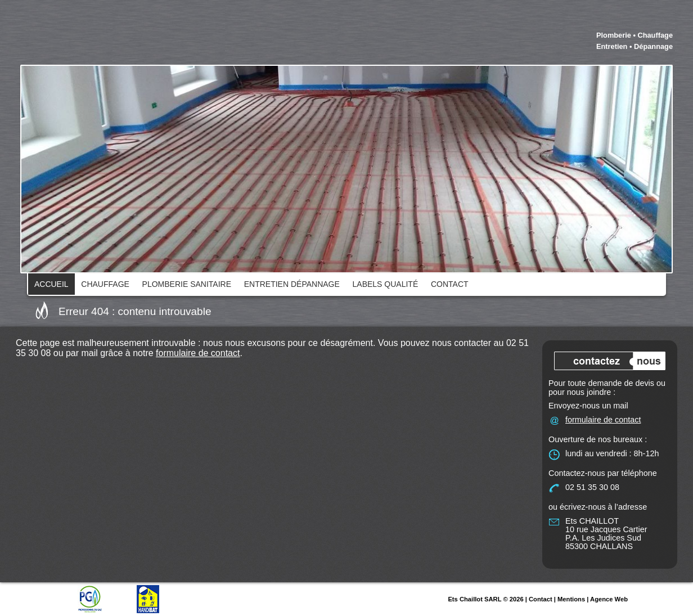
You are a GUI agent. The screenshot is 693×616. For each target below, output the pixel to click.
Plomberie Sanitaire (187, 284)
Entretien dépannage (292, 284)
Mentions (571, 599)
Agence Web (609, 599)
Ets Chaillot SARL (474, 599)
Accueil (51, 284)
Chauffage (105, 284)
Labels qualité (386, 284)
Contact (450, 284)
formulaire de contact (198, 353)
